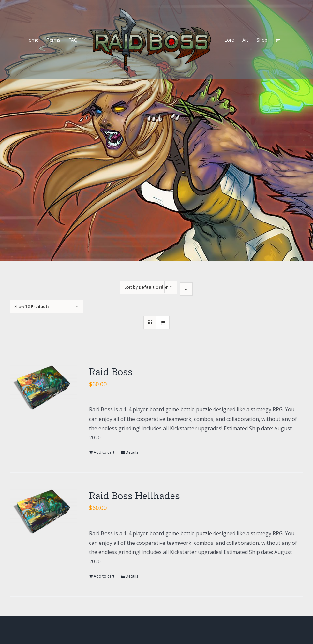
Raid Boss (111, 372)
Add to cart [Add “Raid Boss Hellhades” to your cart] (104, 576)
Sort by (146, 287)
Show (32, 307)
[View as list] (163, 322)
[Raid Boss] (44, 388)
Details (132, 452)
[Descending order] (186, 289)
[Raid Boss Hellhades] (44, 512)
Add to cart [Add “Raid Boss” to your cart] (104, 452)
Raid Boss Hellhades (134, 496)
